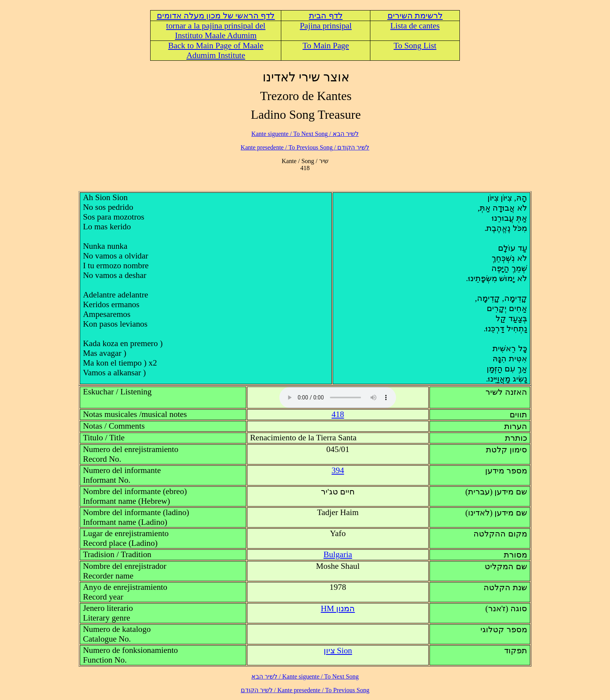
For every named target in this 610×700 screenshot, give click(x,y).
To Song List (415, 46)
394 (338, 470)
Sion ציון (338, 651)
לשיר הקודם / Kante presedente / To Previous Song (305, 147)
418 (338, 414)
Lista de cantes (415, 26)
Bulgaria (338, 554)
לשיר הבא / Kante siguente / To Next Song (305, 134)
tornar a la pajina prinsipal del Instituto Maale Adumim (216, 31)
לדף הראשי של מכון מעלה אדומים (216, 16)
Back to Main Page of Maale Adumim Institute (216, 50)
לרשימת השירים (415, 16)
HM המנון (338, 609)
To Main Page (326, 46)
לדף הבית (326, 16)
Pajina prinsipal (326, 26)
